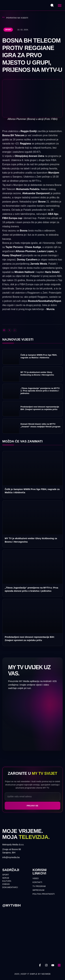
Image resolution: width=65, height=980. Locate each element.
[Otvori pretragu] (52, 5)
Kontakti (37, 882)
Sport (8, 30)
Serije (6, 878)
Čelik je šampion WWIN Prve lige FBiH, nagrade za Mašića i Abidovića (39, 356)
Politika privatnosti (44, 894)
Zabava (6, 884)
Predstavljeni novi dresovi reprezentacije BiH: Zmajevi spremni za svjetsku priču (40, 408)
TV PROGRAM (39, 886)
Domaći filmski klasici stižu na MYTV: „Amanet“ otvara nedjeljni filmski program (40, 425)
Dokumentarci (10, 887)
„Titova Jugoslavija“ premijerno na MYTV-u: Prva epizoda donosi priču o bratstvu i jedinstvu (40, 391)
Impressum (38, 890)
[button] (60, 5)
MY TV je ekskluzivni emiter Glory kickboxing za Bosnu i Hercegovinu (37, 374)
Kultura (7, 881)
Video (36, 878)
